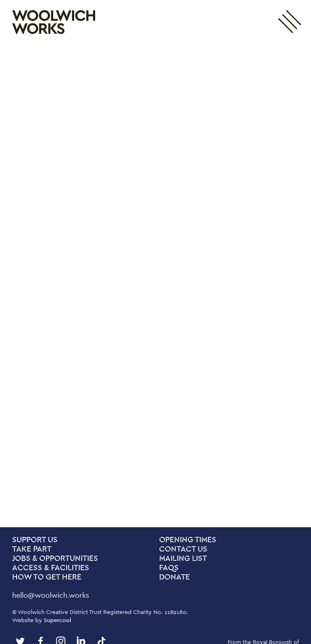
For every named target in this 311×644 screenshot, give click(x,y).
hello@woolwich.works (51, 595)
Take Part (32, 549)
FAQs (169, 568)
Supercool (58, 620)
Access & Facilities (51, 568)
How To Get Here (47, 577)
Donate (175, 577)
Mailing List (183, 559)
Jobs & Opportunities (55, 559)
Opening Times (188, 540)
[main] (155, 286)
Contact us (183, 549)
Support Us (35, 540)
